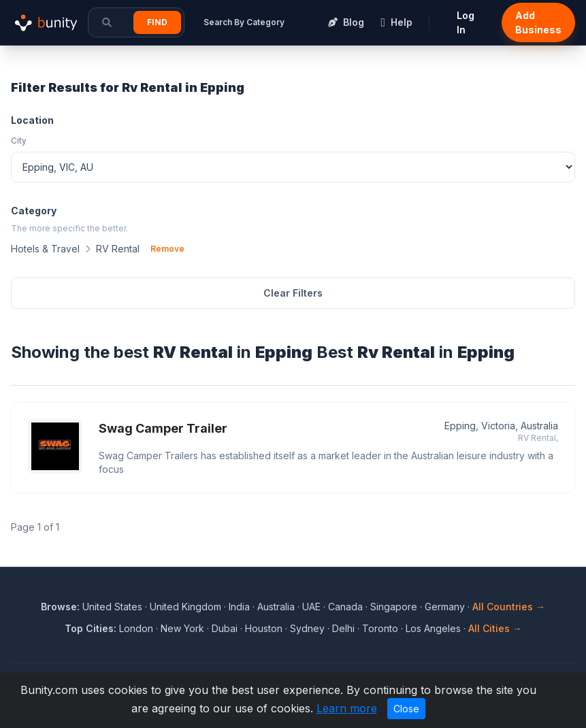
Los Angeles (433, 628)
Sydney (307, 628)
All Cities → (495, 628)
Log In (466, 22)
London (136, 628)
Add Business (538, 22)
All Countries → (509, 607)
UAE (311, 607)
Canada (345, 607)
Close (406, 709)
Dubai (225, 628)
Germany (445, 607)
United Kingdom (185, 607)
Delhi (343, 628)
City (19, 140)
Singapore (394, 607)
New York (182, 628)
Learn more (347, 708)
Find (157, 22)
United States (112, 607)
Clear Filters (293, 293)
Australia (276, 607)
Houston (264, 628)
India (239, 607)
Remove (167, 249)
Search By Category (244, 22)
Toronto (380, 628)
